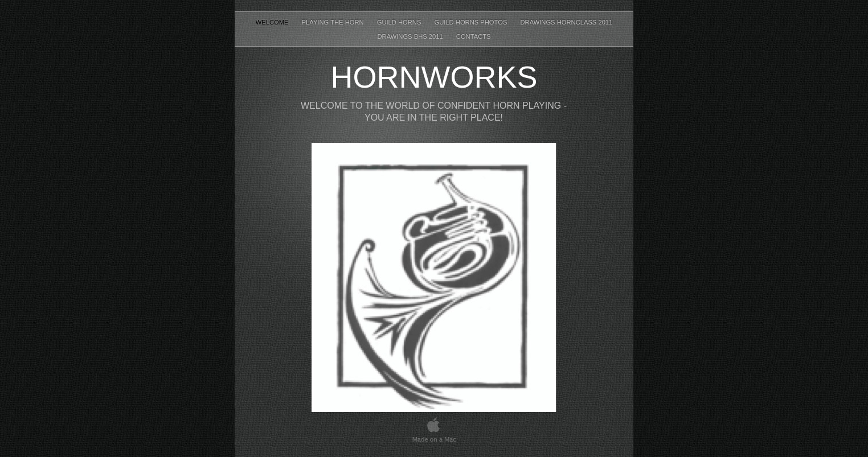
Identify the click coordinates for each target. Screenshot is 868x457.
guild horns (400, 22)
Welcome (273, 22)
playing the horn (334, 22)
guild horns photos (472, 22)
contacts (474, 36)
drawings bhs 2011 (411, 36)
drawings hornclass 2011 (566, 22)
